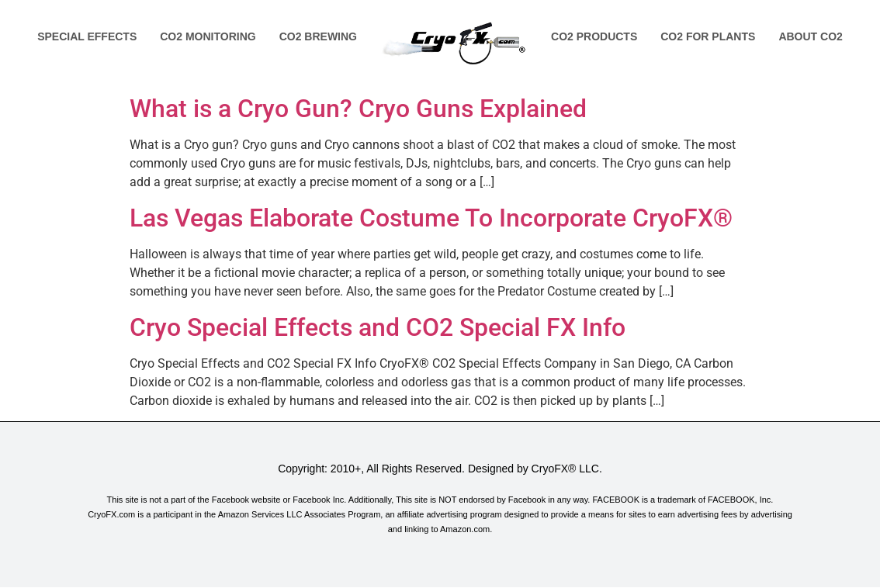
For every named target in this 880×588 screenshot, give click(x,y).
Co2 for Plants (708, 36)
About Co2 (810, 36)
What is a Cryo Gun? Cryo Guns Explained (358, 109)
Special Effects (87, 36)
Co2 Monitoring (208, 36)
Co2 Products (594, 36)
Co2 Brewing (318, 36)
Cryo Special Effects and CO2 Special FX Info (378, 327)
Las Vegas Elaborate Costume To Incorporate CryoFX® (431, 218)
